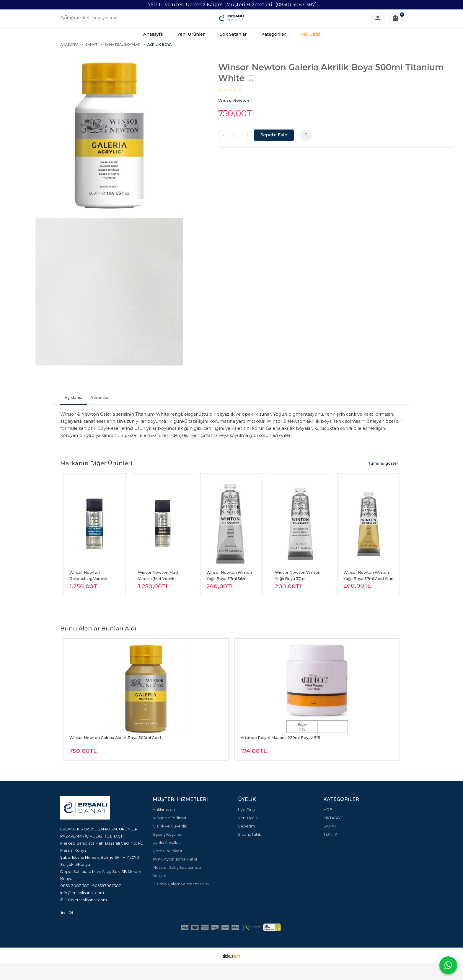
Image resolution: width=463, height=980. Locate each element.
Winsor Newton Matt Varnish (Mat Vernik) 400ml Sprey (159, 595)
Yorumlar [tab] (100, 414)
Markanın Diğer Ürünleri (96, 480)
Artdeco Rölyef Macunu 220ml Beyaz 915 (280, 754)
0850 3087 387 (75, 902)
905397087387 (107, 902)
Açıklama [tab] (74, 414)
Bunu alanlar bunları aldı (98, 645)
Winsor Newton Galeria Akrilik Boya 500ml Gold (115, 754)
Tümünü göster (383, 480)
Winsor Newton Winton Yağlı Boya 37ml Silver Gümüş (230, 595)
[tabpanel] (109, 152)
